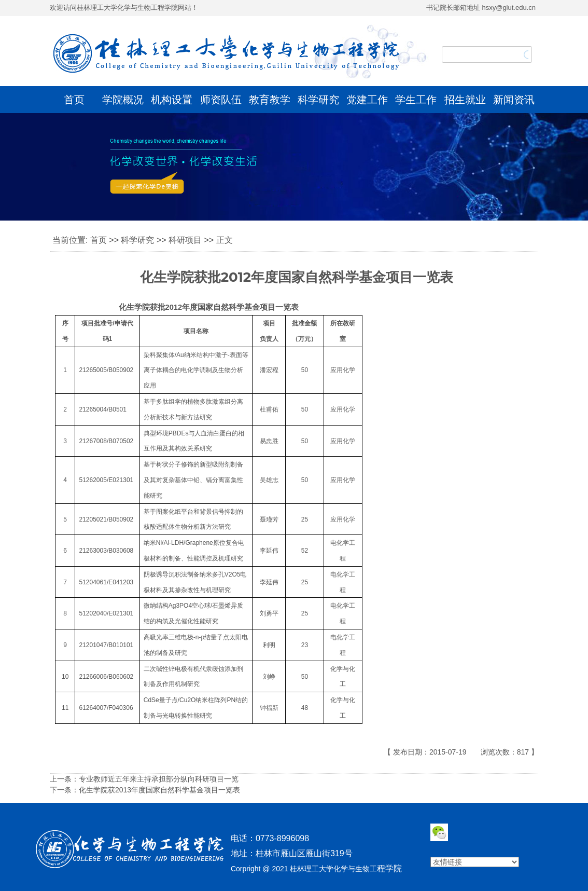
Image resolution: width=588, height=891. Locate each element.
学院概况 (123, 100)
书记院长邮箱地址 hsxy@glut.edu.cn (481, 8)
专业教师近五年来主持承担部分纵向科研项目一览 (159, 779)
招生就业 (465, 100)
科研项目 (185, 240)
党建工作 (367, 100)
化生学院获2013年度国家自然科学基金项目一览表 (159, 790)
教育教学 (270, 100)
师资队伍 (221, 100)
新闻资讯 (514, 100)
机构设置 (172, 100)
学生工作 (416, 100)
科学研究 (318, 100)
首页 (74, 100)
